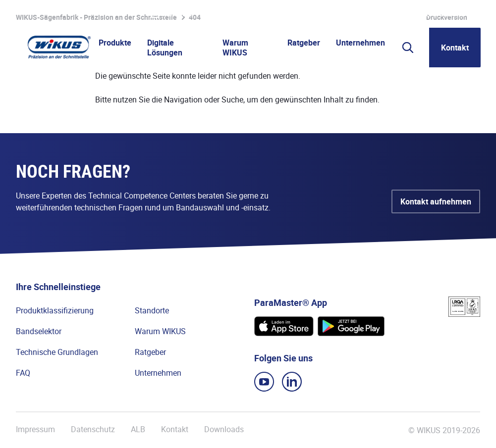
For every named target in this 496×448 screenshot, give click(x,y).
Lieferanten (359, 14)
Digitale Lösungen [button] (165, 48)
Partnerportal (263, 14)
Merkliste (171, 14)
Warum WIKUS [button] (235, 48)
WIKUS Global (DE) (448, 14)
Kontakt (455, 48)
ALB (138, 429)
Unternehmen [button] (360, 43)
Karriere (217, 14)
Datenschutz (93, 429)
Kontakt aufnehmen (436, 201)
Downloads (224, 429)
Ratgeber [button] (304, 43)
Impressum (35, 429)
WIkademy (313, 14)
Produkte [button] (115, 43)
